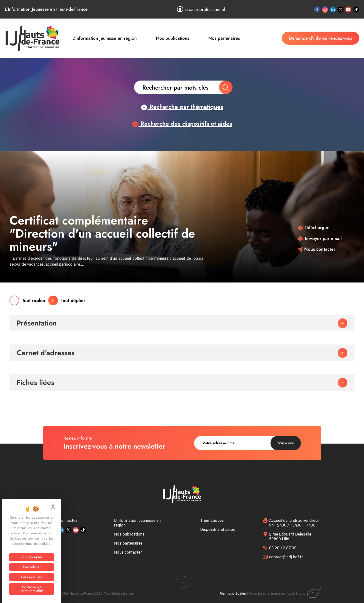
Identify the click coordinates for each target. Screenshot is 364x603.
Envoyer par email (320, 238)
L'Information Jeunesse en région (105, 38)
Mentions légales (233, 593)
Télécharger (313, 227)
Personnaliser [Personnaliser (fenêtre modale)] (32, 577)
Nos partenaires (224, 38)
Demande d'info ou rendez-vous (321, 38)
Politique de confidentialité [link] (32, 589)
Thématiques (212, 520)
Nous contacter (316, 249)
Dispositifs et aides (218, 529)
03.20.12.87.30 (283, 548)
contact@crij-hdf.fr (286, 557)
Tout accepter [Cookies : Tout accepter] (32, 557)
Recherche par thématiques (182, 107)
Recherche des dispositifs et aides (182, 124)
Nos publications (173, 38)
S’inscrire (286, 443)
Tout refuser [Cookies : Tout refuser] (32, 567)
